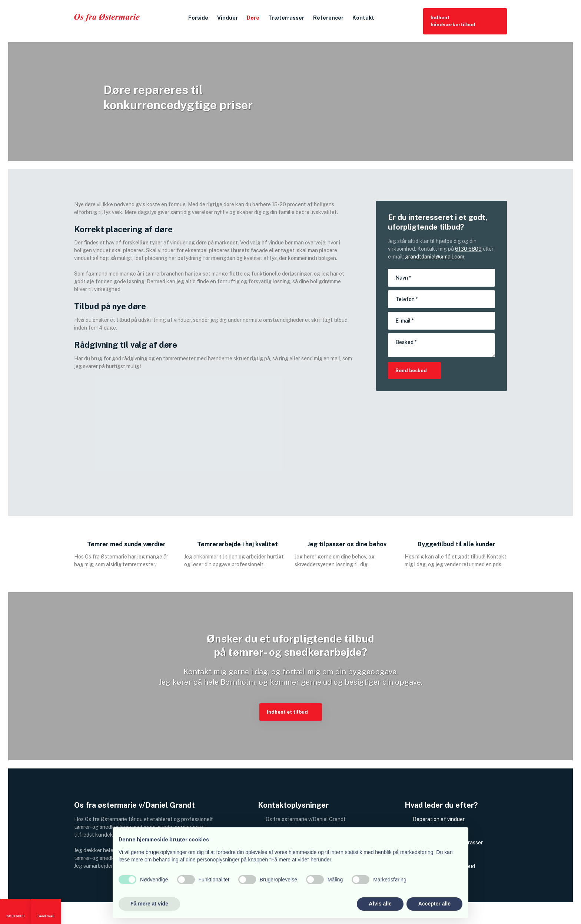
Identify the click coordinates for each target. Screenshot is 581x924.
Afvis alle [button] (380, 904)
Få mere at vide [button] (149, 904)
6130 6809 (468, 249)
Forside (198, 18)
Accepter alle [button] (434, 904)
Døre (253, 18)
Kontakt (363, 18)
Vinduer (228, 18)
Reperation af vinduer (439, 819)
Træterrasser (286, 18)
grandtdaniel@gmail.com (435, 257)
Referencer (328, 18)
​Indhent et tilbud (287, 712)
